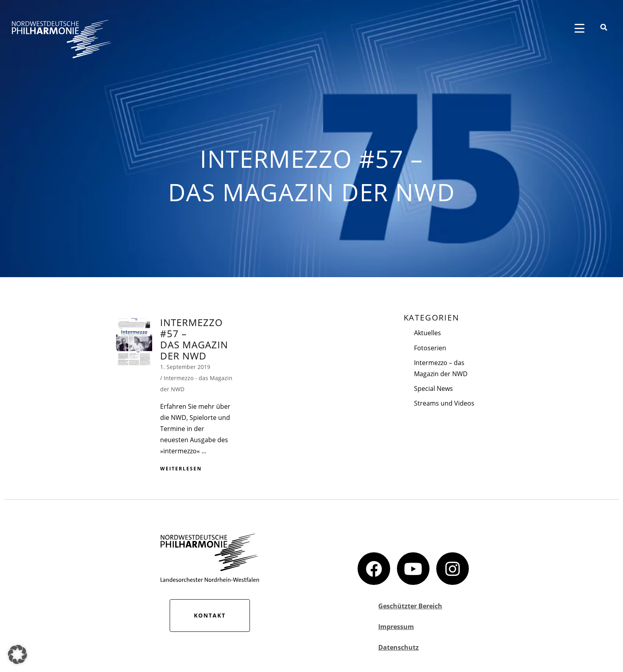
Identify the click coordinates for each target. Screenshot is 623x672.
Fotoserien (430, 348)
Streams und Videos (444, 403)
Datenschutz (399, 647)
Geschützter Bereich (410, 606)
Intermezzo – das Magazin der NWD (441, 368)
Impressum (396, 627)
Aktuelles (428, 333)
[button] (17, 655)
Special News (433, 388)
